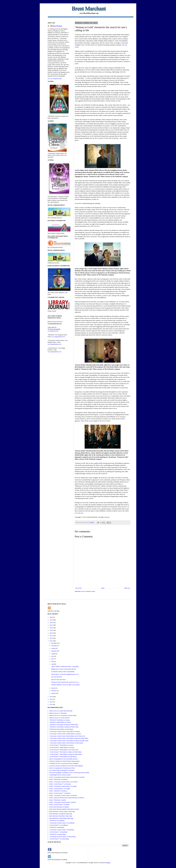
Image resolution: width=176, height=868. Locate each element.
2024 (51, 617)
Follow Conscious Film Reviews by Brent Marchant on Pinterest (67, 798)
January (54, 693)
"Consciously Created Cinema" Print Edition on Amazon (65, 731)
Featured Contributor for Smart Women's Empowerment (64, 761)
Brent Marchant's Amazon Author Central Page (62, 812)
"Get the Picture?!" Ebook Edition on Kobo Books (63, 757)
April (53, 664)
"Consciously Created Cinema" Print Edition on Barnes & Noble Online (69, 738)
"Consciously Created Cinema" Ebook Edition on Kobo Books (66, 743)
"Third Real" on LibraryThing (57, 834)
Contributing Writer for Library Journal (60, 775)
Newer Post (78, 588)
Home (103, 588)
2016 (51, 638)
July (53, 656)
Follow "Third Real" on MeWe (58, 800)
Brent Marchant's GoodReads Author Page (61, 814)
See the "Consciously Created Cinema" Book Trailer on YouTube (67, 777)
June (53, 659)
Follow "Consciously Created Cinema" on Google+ (63, 786)
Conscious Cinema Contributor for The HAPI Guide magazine (66, 766)
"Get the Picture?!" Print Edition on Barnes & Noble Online (65, 752)
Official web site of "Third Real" (58, 713)
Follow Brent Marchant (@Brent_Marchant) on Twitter (64, 809)
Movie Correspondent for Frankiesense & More (62, 768)
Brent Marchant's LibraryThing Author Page (61, 818)
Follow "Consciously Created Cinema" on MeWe (63, 802)
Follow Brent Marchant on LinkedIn (59, 807)
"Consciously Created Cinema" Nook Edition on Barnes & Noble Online (69, 741)
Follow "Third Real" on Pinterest (58, 791)
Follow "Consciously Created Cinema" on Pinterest (63, 795)
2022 (51, 623)
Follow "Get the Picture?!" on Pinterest (60, 793)
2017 (51, 636)
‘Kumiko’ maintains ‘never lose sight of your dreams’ (65, 685)
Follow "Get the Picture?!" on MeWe (59, 805)
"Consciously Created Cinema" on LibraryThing (62, 837)
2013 (51, 699)
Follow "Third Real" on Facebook (58, 779)
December (54, 643)
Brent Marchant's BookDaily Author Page (61, 816)
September (54, 651)
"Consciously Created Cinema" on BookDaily (62, 830)
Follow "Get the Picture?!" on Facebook (60, 784)
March (53, 688)
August (53, 654)
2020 (51, 628)
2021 (51, 625)
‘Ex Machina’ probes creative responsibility (63, 672)
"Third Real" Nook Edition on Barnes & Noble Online (64, 727)
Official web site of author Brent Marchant (61, 711)
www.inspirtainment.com (58, 337)
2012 (51, 702)
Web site (124, 45)
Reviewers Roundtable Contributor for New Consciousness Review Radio (69, 773)
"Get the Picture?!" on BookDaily (58, 832)
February (54, 691)
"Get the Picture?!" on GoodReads (59, 825)
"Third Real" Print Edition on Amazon (60, 720)
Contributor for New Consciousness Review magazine (64, 763)
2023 (51, 620)
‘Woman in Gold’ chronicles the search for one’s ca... (65, 682)
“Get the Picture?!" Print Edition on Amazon (61, 745)
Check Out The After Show (58, 680)
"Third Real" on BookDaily (57, 827)
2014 (51, 697)
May (53, 662)
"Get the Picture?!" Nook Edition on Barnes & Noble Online (66, 754)
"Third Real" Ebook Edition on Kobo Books (61, 729)
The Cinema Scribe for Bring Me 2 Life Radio (62, 770)
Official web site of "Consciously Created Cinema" (63, 715)
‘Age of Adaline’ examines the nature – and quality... (65, 666)
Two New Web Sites (56, 677)
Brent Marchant (57, 26)
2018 (51, 633)
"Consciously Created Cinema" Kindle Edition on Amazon (65, 734)
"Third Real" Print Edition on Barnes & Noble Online (64, 725)
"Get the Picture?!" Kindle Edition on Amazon (62, 748)
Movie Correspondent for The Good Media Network (63, 759)
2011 (51, 704)
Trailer (77, 47)
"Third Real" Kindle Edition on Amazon (60, 722)
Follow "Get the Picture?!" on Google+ (60, 789)
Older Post (127, 588)
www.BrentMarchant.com (55, 323)
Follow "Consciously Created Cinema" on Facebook (63, 782)
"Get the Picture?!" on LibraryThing (59, 839)
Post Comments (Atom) (89, 591)
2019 (51, 630)
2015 (51, 641)
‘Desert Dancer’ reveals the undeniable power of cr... (65, 674)
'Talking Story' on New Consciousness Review (64, 669)
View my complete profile (55, 79)
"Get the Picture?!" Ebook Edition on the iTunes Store (64, 750)
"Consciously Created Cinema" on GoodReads (62, 823)
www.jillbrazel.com (53, 331)
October (54, 648)
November (54, 646)
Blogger (108, 863)
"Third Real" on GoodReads (57, 821)
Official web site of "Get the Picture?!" (60, 718)
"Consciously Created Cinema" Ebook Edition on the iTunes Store (67, 736)
